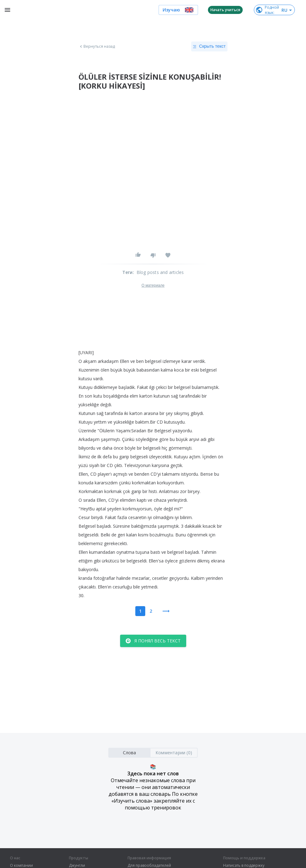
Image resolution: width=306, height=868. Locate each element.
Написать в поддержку (244, 866)
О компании (21, 866)
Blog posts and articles (160, 272)
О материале (153, 285)
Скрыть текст (209, 46)
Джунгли (77, 866)
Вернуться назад (97, 46)
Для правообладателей (149, 866)
